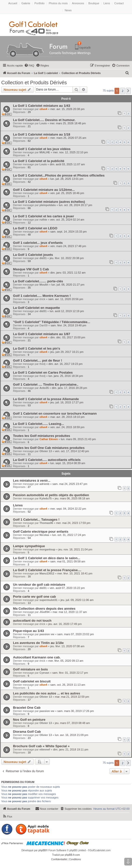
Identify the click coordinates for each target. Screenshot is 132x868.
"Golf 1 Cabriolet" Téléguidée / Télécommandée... (52, 322)
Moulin (44, 285)
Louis (43, 123)
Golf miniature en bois (30, 669)
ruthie (43, 220)
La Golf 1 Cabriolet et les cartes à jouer (43, 216)
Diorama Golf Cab (27, 732)
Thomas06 (46, 523)
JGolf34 (44, 612)
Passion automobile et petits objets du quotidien (51, 495)
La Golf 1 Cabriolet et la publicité (39, 161)
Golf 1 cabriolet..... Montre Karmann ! (42, 296)
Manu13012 (47, 573)
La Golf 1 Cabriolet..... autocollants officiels (47, 460)
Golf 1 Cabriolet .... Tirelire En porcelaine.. (46, 384)
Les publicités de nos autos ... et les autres (46, 693)
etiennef (45, 749)
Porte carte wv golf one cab (34, 597)
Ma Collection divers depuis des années (44, 609)
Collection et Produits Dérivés (34, 83)
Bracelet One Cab (27, 708)
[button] (128, 91)
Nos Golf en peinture (29, 720)
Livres (18, 505)
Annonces (78, 3)
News (68, 10)
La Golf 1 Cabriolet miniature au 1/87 (42, 334)
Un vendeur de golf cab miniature (39, 585)
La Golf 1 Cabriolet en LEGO (35, 228)
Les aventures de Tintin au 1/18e (38, 643)
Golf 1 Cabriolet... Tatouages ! (36, 520)
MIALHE (45, 152)
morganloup (47, 549)
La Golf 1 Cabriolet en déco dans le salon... (47, 558)
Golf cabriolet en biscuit (32, 681)
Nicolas (44, 535)
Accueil (13, 3)
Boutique (94, 3)
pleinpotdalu (48, 205)
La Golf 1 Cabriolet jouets (33, 255)
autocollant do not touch (32, 621)
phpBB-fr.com (72, 855)
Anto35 (44, 388)
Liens (107, 3)
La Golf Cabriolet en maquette (36, 308)
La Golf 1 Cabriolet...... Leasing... (38, 424)
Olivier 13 (46, 451)
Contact (119, 3)
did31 (43, 258)
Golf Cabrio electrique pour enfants (41, 532)
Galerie (26, 3)
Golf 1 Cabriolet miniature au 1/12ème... (44, 190)
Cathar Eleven (49, 439)
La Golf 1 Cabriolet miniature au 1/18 (42, 134)
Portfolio (39, 3)
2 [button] (123, 91)
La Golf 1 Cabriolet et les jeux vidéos (42, 149)
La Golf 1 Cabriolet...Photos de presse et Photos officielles (59, 175)
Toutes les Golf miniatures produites (41, 436)
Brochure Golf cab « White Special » (41, 746)
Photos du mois (58, 3)
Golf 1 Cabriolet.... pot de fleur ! (37, 360)
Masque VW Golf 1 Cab (31, 269)
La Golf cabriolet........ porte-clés (38, 281)
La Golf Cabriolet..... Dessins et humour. (44, 120)
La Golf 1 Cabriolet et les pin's (37, 348)
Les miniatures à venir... (32, 481)
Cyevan (44, 673)
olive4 (43, 109)
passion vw (47, 634)
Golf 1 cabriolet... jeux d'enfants (38, 243)
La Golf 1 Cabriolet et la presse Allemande (46, 399)
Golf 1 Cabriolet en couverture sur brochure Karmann (55, 413)
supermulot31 (48, 600)
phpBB (42, 850)
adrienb (44, 484)
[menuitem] (29, 66)
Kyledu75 (46, 498)
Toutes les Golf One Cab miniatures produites (49, 448)
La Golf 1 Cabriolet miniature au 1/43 (42, 106)
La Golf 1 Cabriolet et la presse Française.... (47, 570)
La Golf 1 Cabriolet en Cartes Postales (43, 372)
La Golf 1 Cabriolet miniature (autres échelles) (49, 202)
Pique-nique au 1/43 (28, 631)
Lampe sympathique (29, 546)
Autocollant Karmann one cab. (37, 657)
